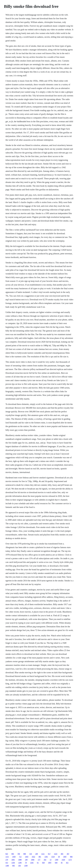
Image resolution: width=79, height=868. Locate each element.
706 (19, 854)
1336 (13, 863)
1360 (56, 860)
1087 (65, 857)
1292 (32, 863)
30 (59, 857)
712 (20, 857)
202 (45, 860)
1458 (14, 857)
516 (31, 854)
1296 (20, 863)
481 (40, 857)
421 (67, 863)
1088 (20, 860)
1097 (50, 863)
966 (71, 857)
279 (7, 860)
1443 (27, 857)
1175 (70, 860)
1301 (46, 857)
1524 (53, 857)
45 (62, 863)
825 (7, 854)
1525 (56, 854)
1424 (63, 860)
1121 (43, 854)
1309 (26, 866)
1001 (13, 860)
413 (7, 863)
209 (37, 854)
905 (13, 866)
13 (51, 860)
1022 (33, 857)
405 (62, 854)
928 (43, 863)
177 (39, 860)
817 (49, 854)
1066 (33, 860)
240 (26, 860)
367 (68, 854)
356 (19, 866)
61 (38, 863)
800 (25, 854)
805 (13, 854)
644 (56, 863)
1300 (7, 866)
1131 (7, 857)
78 (26, 863)
